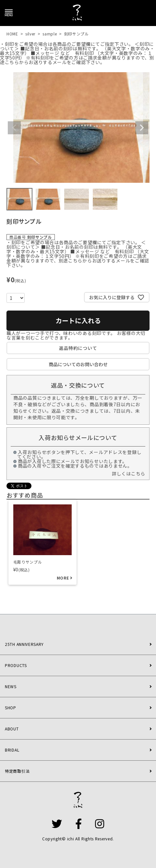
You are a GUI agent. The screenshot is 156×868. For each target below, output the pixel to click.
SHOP (11, 708)
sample (50, 34)
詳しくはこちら (129, 474)
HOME (12, 34)
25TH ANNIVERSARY (24, 644)
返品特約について (78, 348)
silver (30, 34)
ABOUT (12, 729)
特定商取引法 (17, 771)
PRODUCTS (16, 665)
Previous (14, 128)
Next (142, 128)
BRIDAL (12, 750)
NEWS (11, 686)
